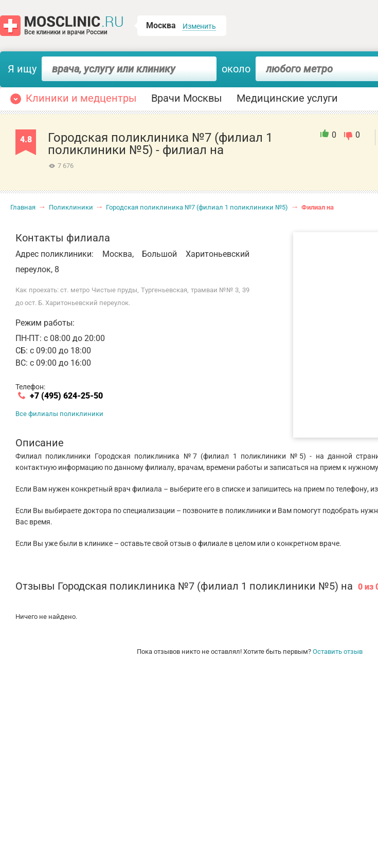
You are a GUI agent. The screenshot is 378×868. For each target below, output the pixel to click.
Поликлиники (71, 207)
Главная (23, 207)
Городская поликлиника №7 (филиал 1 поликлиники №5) (197, 207)
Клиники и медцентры (81, 98)
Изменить (199, 26)
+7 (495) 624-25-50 (66, 396)
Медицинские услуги (287, 98)
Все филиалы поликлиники (59, 414)
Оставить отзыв (338, 652)
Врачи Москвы (187, 98)
